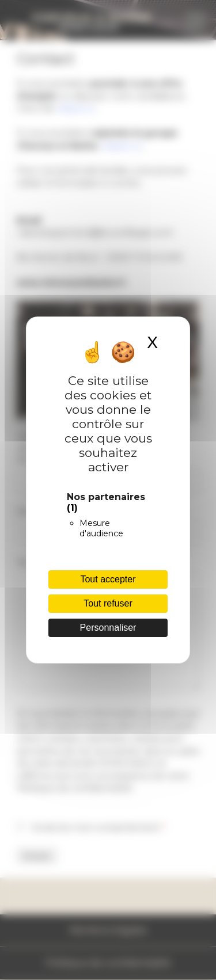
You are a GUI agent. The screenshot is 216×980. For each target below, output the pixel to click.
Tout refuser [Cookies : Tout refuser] (108, 603)
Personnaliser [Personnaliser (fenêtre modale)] (108, 628)
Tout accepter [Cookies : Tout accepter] (108, 579)
